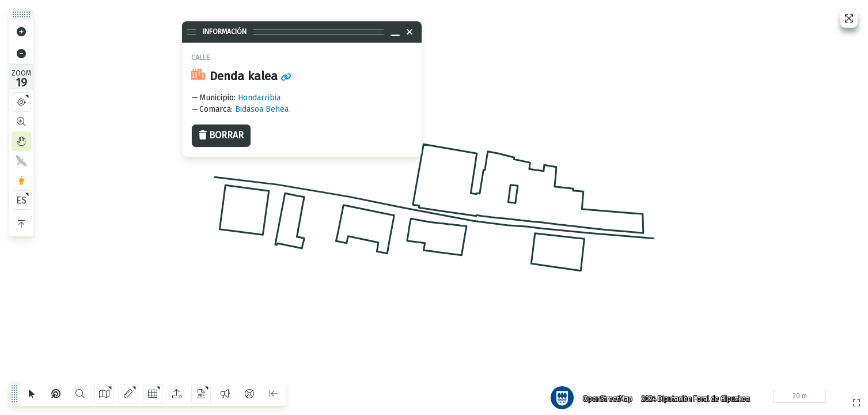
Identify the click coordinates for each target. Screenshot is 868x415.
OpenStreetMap (604, 395)
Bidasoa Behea (262, 109)
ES (21, 200)
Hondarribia (259, 98)
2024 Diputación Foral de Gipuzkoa (692, 395)
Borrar (221, 135)
